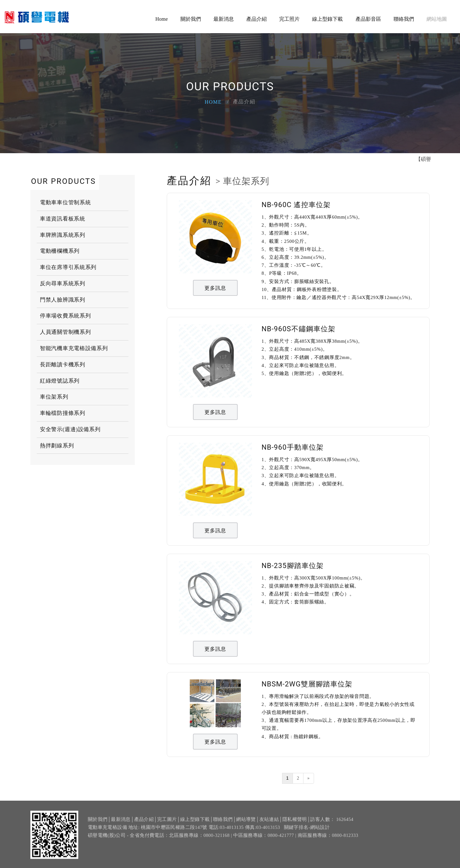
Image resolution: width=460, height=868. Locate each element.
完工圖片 (167, 824)
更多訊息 (215, 288)
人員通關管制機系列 (65, 332)
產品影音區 (368, 19)
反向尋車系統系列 (63, 284)
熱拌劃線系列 (57, 446)
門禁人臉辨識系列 (63, 300)
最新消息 (224, 19)
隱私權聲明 (295, 824)
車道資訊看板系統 (63, 219)
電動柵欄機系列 (60, 251)
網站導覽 (246, 824)
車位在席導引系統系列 (68, 267)
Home (161, 19)
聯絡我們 (404, 19)
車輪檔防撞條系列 (63, 413)
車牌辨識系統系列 (63, 235)
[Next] (309, 778)
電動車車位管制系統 (65, 202)
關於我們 (191, 19)
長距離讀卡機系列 (63, 365)
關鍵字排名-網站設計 (307, 832)
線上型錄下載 (327, 19)
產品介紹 (257, 19)
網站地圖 (437, 19)
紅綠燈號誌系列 (60, 381)
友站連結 (269, 824)
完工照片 (289, 19)
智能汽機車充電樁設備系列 (74, 348)
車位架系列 (54, 397)
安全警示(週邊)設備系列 (70, 429)
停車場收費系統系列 (65, 316)
